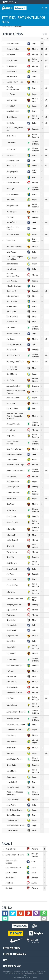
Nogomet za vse (12, 966)
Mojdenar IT (28, 977)
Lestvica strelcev (17, 27)
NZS (5, 960)
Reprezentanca (12, 948)
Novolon (35, 977)
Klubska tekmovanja (15, 954)
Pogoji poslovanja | (34, 974)
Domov (3, 27)
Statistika (9, 27)
